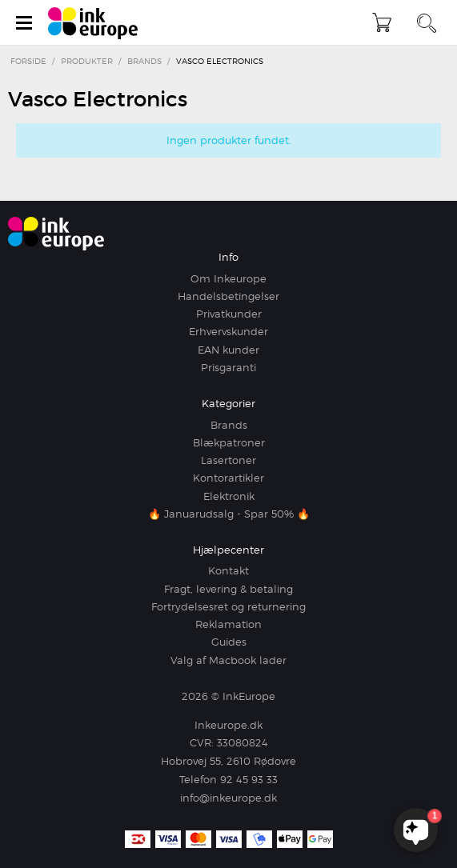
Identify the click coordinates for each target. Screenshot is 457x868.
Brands (229, 425)
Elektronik (229, 496)
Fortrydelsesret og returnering (228, 606)
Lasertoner (228, 460)
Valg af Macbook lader (228, 660)
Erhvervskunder (228, 331)
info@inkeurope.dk (228, 798)
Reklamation (228, 624)
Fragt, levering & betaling (228, 589)
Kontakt (228, 570)
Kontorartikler (228, 478)
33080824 (243, 742)
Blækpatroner (229, 442)
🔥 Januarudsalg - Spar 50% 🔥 (229, 514)
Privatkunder (229, 314)
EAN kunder (228, 350)
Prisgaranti (228, 367)
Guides (229, 642)
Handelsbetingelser (228, 296)
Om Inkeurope (228, 278)
